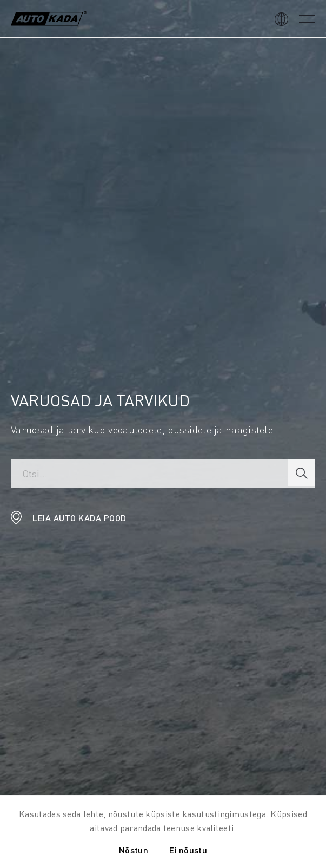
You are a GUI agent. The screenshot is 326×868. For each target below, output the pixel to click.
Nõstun (134, 850)
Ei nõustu (188, 850)
